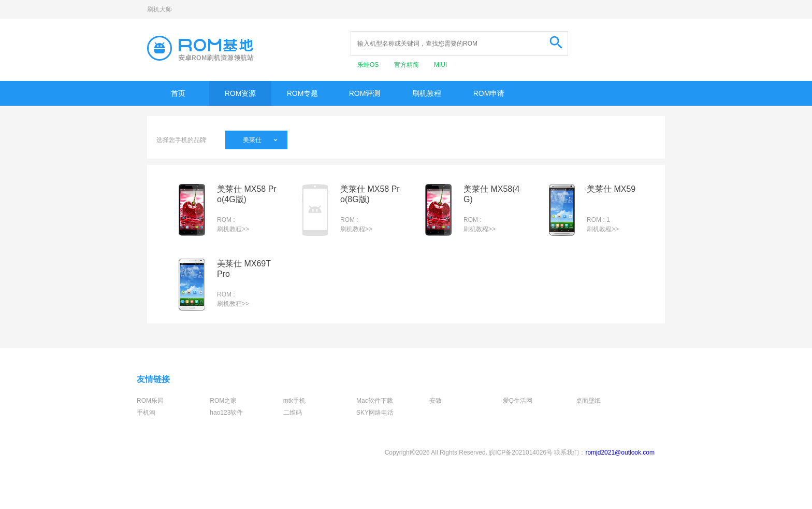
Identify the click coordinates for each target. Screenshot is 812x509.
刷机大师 (160, 9)
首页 (178, 93)
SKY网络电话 (375, 413)
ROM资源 (241, 93)
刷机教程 (427, 93)
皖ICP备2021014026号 (521, 453)
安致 (436, 401)
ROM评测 (365, 93)
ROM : (226, 220)
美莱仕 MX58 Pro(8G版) (370, 194)
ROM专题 (303, 93)
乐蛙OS (369, 65)
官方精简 (407, 65)
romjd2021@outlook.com (620, 453)
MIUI (440, 65)
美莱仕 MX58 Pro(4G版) (247, 194)
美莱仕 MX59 (611, 189)
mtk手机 (294, 401)
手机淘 (146, 413)
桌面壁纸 (588, 401)
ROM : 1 (598, 220)
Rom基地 (200, 48)
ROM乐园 (150, 401)
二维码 (293, 413)
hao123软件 (226, 413)
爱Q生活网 (518, 401)
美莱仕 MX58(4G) (491, 194)
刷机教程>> (233, 229)
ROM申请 (489, 93)
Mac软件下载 (375, 401)
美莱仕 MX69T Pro (244, 269)
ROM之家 (223, 401)
